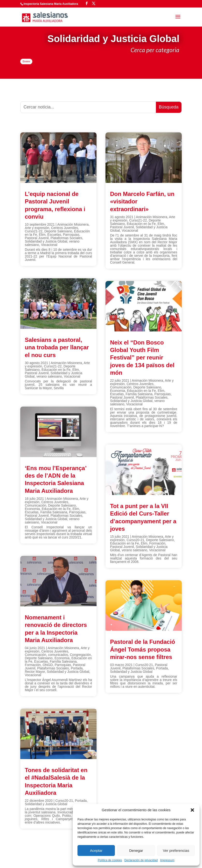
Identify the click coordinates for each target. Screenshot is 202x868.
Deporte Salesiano (58, 231)
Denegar (136, 850)
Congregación (80, 655)
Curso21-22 (34, 231)
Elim (42, 235)
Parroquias (71, 235)
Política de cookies (110, 860)
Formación (33, 665)
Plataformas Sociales (66, 238)
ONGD (48, 665)
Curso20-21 (64, 801)
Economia (32, 509)
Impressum (167, 860)
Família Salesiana (54, 512)
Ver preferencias (176, 850)
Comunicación (36, 505)
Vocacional (49, 245)
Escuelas (54, 235)
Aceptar (96, 850)
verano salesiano (49, 376)
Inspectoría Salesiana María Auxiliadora (51, 4)
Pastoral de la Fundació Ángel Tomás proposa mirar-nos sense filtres (143, 649)
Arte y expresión (37, 228)
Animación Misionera (73, 224)
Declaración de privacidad (141, 860)
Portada (77, 668)
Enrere (26, 61)
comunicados (58, 655)
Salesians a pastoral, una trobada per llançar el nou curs (57, 347)
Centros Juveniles (65, 228)
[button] (192, 810)
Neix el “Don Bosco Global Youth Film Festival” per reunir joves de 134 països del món (142, 358)
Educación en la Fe (56, 370)
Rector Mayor (35, 672)
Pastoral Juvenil (37, 238)
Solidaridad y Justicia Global (46, 241)
